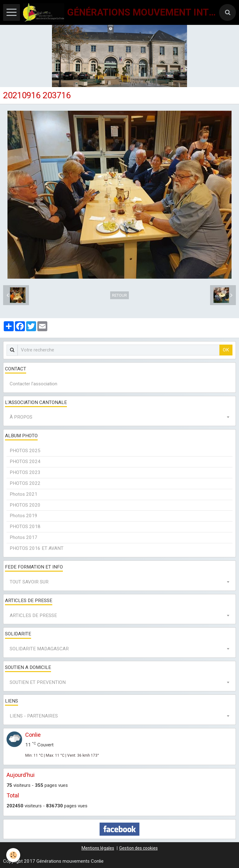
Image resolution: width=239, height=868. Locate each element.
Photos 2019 (23, 516)
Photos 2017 (23, 537)
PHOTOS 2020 (25, 505)
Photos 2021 (23, 494)
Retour (119, 295)
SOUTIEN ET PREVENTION (38, 682)
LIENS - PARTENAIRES (34, 716)
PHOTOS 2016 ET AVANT (37, 548)
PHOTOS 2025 (25, 451)
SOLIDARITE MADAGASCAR (39, 649)
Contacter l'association (33, 384)
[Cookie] (13, 855)
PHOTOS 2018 (25, 527)
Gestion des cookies (138, 848)
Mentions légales (98, 848)
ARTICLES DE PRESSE (33, 615)
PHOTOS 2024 (25, 462)
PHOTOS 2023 (25, 472)
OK (226, 350)
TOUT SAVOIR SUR (29, 582)
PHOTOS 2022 (25, 483)
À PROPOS (21, 417)
